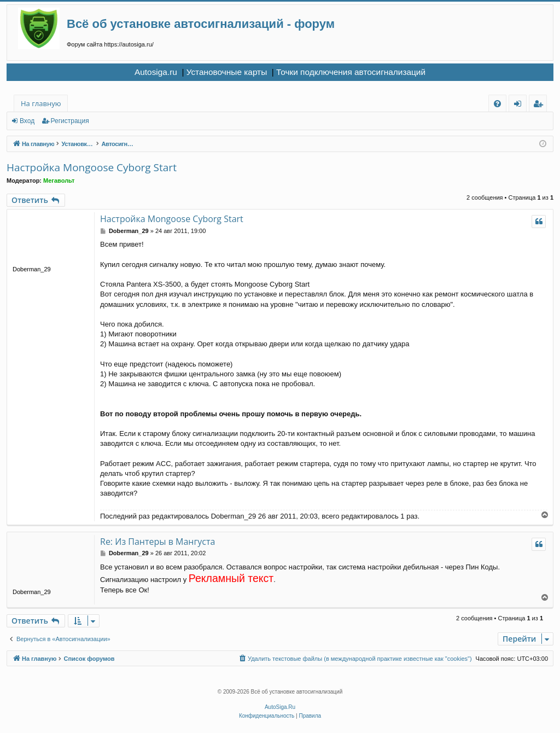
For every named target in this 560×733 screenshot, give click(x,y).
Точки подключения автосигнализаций (351, 72)
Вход (27, 121)
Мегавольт (59, 181)
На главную (41, 103)
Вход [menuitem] (520, 105)
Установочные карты (227, 72)
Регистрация (70, 121)
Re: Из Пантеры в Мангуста (157, 542)
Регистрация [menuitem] (541, 105)
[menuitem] (497, 104)
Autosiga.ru (156, 72)
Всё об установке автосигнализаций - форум (201, 24)
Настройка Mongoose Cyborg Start (92, 167)
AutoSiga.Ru (280, 707)
